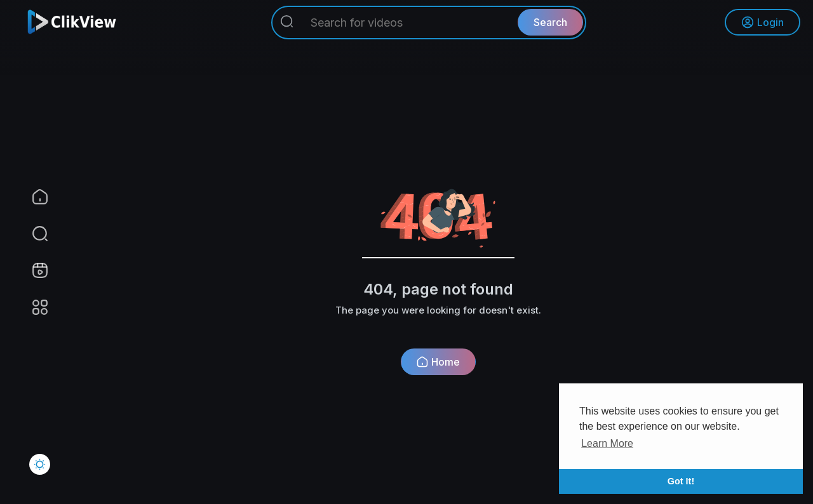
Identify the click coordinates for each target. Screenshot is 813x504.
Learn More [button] (607, 443)
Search (550, 22)
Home (438, 362)
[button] (32, 234)
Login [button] (763, 22)
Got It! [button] (681, 481)
